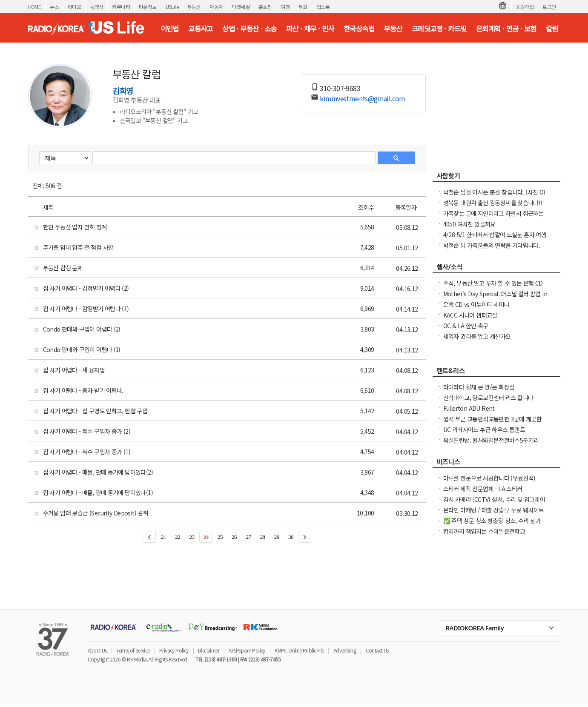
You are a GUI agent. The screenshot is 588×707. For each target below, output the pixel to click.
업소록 (323, 7)
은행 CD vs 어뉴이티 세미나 (476, 304)
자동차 (216, 7)
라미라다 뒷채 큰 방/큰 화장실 (479, 387)
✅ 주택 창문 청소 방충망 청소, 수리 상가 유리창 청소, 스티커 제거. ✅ (492, 525)
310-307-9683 (340, 88)
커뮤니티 (121, 7)
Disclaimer (209, 650)
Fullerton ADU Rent (469, 408)
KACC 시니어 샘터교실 (470, 315)
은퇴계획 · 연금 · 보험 (506, 29)
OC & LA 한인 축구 (466, 326)
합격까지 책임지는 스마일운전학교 (484, 531)
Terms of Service (133, 650)
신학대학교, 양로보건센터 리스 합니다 (488, 398)
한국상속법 (359, 29)
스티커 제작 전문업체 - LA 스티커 (483, 489)
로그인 (549, 7)
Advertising (345, 650)
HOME (35, 7)
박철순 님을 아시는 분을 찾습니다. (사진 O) (494, 192)
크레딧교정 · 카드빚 (439, 29)
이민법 (170, 29)
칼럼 (552, 29)
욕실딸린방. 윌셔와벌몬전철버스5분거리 (491, 440)
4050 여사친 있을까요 (469, 224)
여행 (285, 7)
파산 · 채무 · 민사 (310, 29)
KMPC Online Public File (299, 650)
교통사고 (201, 29)
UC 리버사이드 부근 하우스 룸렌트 (484, 429)
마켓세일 (241, 7)
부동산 (194, 7)
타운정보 (148, 7)
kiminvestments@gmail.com (363, 98)
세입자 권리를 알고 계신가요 (477, 336)
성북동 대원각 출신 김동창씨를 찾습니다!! (493, 203)
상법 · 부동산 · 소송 (249, 29)
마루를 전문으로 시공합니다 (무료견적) (489, 478)
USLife (172, 7)
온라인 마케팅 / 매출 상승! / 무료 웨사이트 (494, 510)
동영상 (96, 7)
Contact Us (377, 650)
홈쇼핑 (265, 7)
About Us (97, 650)
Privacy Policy (174, 650)
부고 (303, 7)
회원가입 (525, 7)
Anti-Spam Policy (247, 650)
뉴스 (54, 7)
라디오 (74, 7)
